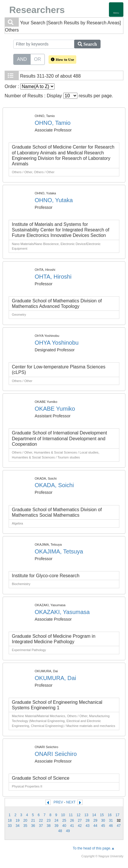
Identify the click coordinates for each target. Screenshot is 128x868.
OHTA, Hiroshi (53, 277)
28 (88, 821)
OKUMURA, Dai (55, 678)
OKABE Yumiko (55, 409)
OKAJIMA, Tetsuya (59, 551)
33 (10, 826)
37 (41, 826)
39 (57, 826)
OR (38, 59)
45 (103, 826)
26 (72, 821)
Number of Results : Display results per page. (59, 96)
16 (110, 815)
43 (88, 826)
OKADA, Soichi (54, 485)
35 (25, 826)
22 (41, 821)
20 (25, 821)
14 (94, 815)
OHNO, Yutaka (54, 200)
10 (63, 815)
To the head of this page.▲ (94, 848)
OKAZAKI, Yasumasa (62, 612)
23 (49, 821)
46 (111, 826)
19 (18, 821)
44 (95, 826)
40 (64, 826)
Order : (30, 86)
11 (71, 815)
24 (57, 821)
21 (33, 821)
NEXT (71, 802)
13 (86, 815)
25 (64, 821)
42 (80, 826)
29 (95, 821)
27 (80, 821)
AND (22, 59)
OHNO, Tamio (53, 123)
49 (68, 831)
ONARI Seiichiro (56, 754)
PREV (58, 802)
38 (49, 826)
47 (119, 826)
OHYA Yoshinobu (57, 343)
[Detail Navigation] (116, 10)
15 (102, 815)
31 (111, 821)
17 (118, 815)
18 (10, 821)
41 (72, 826)
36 (33, 826)
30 (103, 821)
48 (60, 831)
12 (79, 815)
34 (18, 826)
